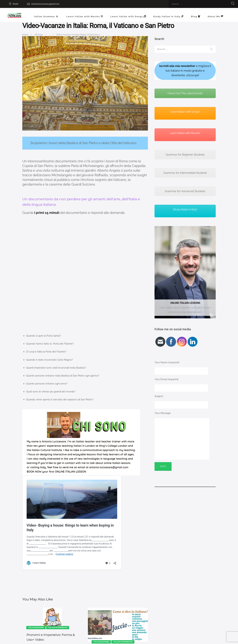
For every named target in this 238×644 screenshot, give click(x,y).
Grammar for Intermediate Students (185, 173)
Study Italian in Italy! (185, 209)
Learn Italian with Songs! (185, 112)
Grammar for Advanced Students (185, 191)
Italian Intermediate (58, 628)
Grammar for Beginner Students (185, 155)
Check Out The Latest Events (185, 93)
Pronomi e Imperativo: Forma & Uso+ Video (51, 637)
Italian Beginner (36, 628)
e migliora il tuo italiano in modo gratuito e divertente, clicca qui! (185, 71)
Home (25, 35)
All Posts (39, 35)
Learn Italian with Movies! (185, 133)
